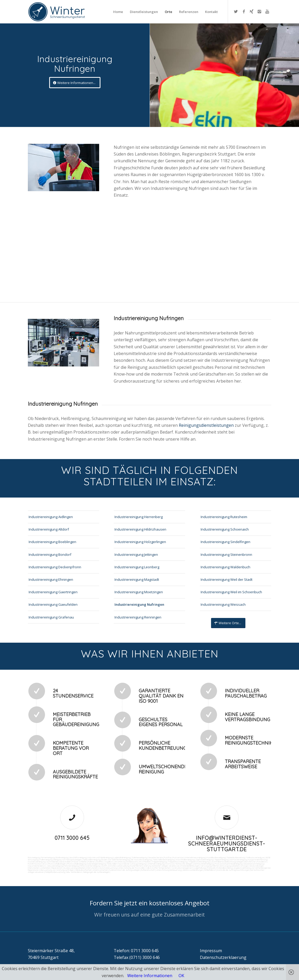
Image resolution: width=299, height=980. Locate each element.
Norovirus (42, 864)
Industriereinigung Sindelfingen (225, 542)
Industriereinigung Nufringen (139, 604)
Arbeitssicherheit (100, 870)
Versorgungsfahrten (210, 866)
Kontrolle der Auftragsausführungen (233, 870)
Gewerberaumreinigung (254, 864)
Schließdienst (210, 870)
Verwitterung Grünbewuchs (126, 862)
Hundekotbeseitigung (216, 857)
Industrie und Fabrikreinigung (100, 857)
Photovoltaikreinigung (77, 864)
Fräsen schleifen (79, 862)
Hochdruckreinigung (37, 862)
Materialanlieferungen (190, 866)
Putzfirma (32, 864)
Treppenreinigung (159, 862)
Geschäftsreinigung (78, 857)
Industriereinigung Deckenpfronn (55, 567)
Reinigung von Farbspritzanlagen (68, 860)
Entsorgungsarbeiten (230, 866)
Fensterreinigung (71, 866)
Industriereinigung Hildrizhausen (140, 529)
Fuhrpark (211, 868)
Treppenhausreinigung (177, 862)
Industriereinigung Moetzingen (139, 592)
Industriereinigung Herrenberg (139, 517)
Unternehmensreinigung (195, 857)
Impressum (211, 951)
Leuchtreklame (217, 862)
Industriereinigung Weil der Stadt (227, 579)
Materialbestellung (224, 868)
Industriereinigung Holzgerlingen (140, 542)
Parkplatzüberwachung (55, 872)
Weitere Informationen (150, 976)
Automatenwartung (108, 868)
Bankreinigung (62, 857)
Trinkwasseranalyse (255, 857)
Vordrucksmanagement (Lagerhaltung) (189, 868)
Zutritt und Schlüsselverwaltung (115, 866)
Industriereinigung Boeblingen (52, 542)
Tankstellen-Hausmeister (118, 864)
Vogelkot (109, 862)
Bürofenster (250, 862)
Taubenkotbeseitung (236, 857)
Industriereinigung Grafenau (51, 617)
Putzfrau (168, 857)
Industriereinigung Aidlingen (51, 517)
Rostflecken (145, 862)
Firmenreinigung (48, 857)
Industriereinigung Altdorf (49, 529)
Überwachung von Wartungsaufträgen (57, 870)
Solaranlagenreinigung (96, 864)
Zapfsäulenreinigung (204, 860)
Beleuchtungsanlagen (234, 862)
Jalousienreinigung (55, 866)
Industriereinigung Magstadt (137, 579)
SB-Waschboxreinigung (141, 860)
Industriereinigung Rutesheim (224, 517)
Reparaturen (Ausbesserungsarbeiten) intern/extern (75, 868)
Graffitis (100, 862)
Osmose (170, 864)
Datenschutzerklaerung (223, 957)
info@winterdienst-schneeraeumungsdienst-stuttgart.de (227, 844)
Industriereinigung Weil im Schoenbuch (231, 592)
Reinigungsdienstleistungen (207, 425)
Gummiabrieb (52, 862)
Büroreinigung (34, 857)
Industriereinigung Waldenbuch (225, 567)
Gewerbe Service (155, 857)
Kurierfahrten (136, 866)
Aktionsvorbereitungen (193, 870)
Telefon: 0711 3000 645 (136, 951)
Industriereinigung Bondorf (50, 555)
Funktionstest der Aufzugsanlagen (124, 870)
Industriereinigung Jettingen (136, 555)
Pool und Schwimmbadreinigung (229, 864)
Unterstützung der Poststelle (131, 868)
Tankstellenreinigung (91, 860)
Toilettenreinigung (139, 857)
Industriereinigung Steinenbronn (226, 555)
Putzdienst (262, 862)
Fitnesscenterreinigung (90, 866)
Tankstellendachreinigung (164, 860)
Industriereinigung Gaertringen (53, 592)
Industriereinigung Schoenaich (225, 529)
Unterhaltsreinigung (156, 864)
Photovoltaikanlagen (57, 864)
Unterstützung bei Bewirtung (169, 870)
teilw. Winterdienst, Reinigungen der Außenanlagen (88, 872)
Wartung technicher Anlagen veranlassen (161, 866)
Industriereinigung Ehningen (51, 579)
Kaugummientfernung (257, 860)
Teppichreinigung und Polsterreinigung (231, 860)
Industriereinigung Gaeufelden (53, 604)
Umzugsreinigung (138, 864)
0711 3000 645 (72, 838)
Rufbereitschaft (148, 870)
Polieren (91, 862)
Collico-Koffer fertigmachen (158, 868)
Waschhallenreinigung (185, 860)
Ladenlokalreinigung (122, 857)
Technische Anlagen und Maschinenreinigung (194, 864)
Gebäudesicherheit (83, 870)
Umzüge (244, 866)
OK (181, 976)
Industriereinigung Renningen (138, 617)
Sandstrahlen (65, 862)
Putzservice (178, 857)
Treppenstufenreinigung (199, 862)
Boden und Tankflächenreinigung (116, 860)
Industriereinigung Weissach (223, 604)
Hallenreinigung (46, 860)
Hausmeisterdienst (37, 866)
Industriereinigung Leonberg (137, 567)
